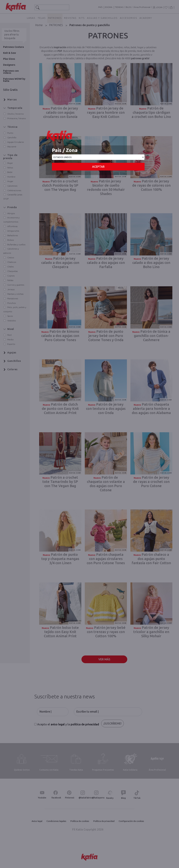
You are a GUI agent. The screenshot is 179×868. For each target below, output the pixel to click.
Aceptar (98, 167)
